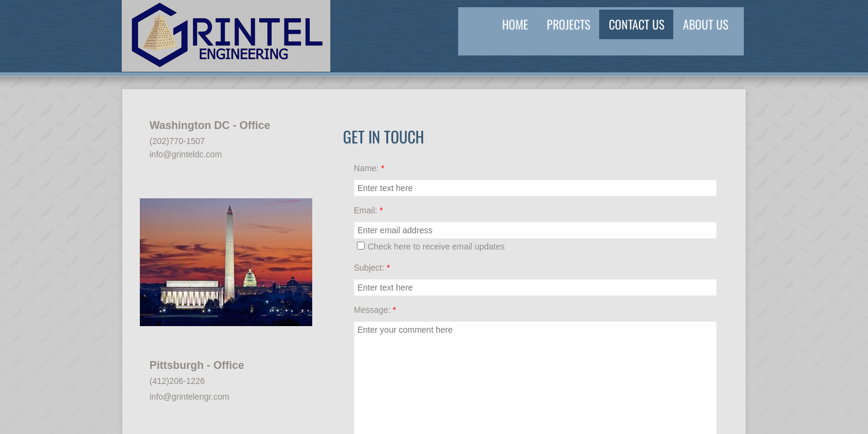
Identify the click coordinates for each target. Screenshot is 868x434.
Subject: (372, 268)
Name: (369, 168)
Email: (368, 210)
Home (515, 24)
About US (706, 24)
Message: (375, 310)
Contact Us (637, 24)
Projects (568, 24)
